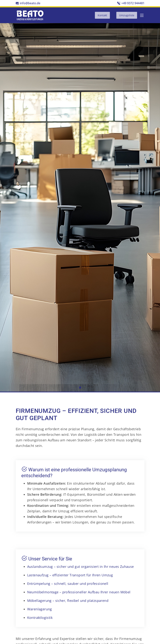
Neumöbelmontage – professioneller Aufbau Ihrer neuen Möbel (79, 592)
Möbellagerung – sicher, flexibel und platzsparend (68, 601)
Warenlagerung (40, 609)
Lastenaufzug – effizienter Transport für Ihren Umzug (70, 575)
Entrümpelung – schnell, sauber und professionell (68, 584)
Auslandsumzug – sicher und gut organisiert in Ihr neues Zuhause (81, 567)
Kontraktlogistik (40, 618)
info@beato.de (30, 3)
